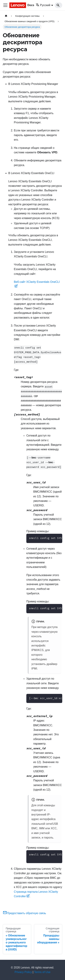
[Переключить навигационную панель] (5, 5)
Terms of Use (42, 972)
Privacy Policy (23, 972)
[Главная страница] (6, 16)
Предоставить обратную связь (24, 913)
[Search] (58, 5)
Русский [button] (43, 5)
